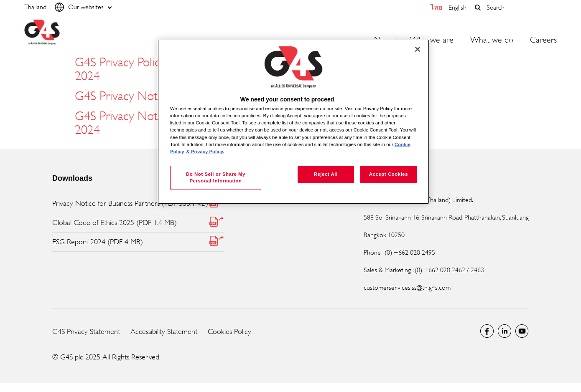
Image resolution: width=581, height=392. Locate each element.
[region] (293, 122)
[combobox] (520, 7)
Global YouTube (522, 331)
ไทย (436, 7)
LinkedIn (505, 331)
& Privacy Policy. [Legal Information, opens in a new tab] (205, 152)
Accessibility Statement (164, 331)
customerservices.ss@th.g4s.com (407, 287)
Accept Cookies (389, 174)
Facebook (487, 331)
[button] (478, 8)
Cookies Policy (229, 331)
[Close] (418, 49)
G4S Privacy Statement (86, 331)
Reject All (326, 174)
